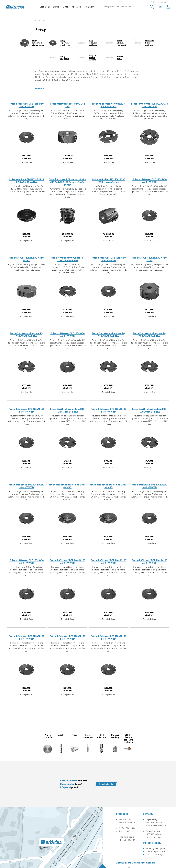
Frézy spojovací (65, 58)
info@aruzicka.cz (112, 7)
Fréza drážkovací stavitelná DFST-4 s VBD (68, 486)
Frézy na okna (121, 58)
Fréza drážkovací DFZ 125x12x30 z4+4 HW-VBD (108, 410)
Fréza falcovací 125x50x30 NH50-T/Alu (150, 259)
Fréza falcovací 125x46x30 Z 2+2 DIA (68, 105)
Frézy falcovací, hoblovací (93, 43)
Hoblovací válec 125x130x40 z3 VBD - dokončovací (109, 181)
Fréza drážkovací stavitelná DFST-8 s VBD (108, 486)
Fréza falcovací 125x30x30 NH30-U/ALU (26, 259)
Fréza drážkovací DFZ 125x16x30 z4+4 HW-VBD (27, 486)
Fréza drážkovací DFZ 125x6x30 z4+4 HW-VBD (150, 181)
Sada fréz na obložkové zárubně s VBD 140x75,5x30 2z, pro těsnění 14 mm (68, 182)
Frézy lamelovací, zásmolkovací (38, 43)
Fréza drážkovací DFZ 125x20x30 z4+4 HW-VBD (149, 486)
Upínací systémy (115, 736)
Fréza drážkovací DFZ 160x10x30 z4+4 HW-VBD (68, 562)
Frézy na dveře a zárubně (92, 58)
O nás (65, 7)
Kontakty (89, 7)
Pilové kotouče (48, 736)
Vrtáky (61, 735)
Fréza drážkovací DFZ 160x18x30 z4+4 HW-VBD (108, 637)
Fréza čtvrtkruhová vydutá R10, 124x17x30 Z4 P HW (68, 410)
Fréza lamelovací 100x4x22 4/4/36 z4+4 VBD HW (150, 105)
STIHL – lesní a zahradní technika (128, 739)
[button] (40, 88)
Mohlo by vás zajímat (155, 848)
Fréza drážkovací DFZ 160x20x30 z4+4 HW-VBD (68, 637)
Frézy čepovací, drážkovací (65, 43)
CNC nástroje (101, 736)
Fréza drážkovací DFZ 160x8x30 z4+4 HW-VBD (26, 562)
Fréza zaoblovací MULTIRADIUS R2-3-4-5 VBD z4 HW (27, 181)
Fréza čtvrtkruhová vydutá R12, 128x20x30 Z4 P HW (149, 410)
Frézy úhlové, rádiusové (121, 43)
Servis (56, 7)
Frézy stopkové (88, 736)
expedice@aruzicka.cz (156, 825)
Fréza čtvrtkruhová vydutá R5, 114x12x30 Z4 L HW (67, 259)
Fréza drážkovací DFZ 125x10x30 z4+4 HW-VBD (27, 410)
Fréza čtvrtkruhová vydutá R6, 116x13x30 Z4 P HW (109, 335)
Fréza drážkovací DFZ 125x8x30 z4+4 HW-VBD (67, 335)
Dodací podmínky (154, 854)
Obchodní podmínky (155, 851)
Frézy (75, 735)
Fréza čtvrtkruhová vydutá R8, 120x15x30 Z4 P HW (150, 335)
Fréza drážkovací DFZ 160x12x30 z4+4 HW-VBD (108, 562)
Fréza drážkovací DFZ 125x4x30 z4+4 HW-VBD (26, 105)
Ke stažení (76, 7)
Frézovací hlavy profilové (149, 43)
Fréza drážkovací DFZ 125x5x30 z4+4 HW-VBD (109, 259)
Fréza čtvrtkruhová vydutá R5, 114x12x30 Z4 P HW (26, 335)
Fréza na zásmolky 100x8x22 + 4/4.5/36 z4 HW (108, 105)
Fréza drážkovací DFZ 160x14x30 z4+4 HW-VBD (149, 562)
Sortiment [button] (45, 7)
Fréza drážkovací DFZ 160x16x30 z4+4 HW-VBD (27, 637)
